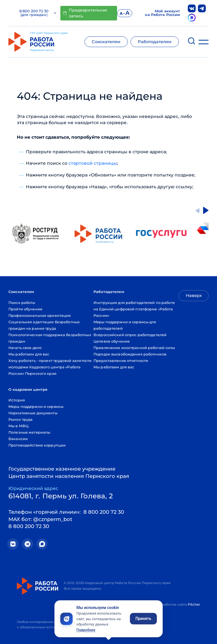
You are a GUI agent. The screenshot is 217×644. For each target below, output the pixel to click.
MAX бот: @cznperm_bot (40, 519)
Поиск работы (22, 303)
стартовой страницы (93, 163)
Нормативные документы (33, 413)
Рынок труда (20, 419)
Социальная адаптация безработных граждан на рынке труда (44, 325)
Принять (143, 619)
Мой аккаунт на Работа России (162, 13)
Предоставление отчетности (121, 361)
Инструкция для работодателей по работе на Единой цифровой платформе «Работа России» (134, 309)
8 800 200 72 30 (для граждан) (38, 13)
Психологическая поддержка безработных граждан (50, 338)
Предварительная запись (85, 13)
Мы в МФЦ (19, 426)
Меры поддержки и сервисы (36, 407)
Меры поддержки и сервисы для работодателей (125, 325)
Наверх (194, 296)
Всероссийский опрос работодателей (130, 335)
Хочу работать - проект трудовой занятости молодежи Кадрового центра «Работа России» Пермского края (50, 367)
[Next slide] (206, 210)
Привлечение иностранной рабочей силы (134, 348)
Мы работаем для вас (29, 354)
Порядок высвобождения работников (130, 354)
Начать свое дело (25, 348)
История (17, 400)
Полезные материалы (29, 432)
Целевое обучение (112, 341)
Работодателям (155, 42)
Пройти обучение (25, 309)
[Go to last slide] (197, 210)
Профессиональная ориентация (40, 316)
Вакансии (18, 439)
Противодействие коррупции (37, 445)
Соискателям (106, 42)
